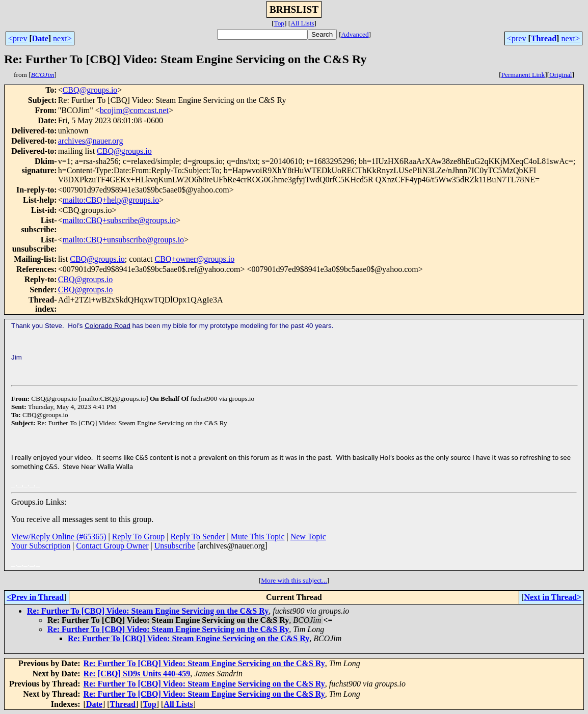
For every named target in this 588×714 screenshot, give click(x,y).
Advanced (355, 34)
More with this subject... (294, 580)
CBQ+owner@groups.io (195, 259)
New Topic (308, 537)
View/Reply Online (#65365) (59, 537)
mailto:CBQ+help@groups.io (111, 200)
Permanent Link (523, 75)
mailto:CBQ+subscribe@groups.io (119, 220)
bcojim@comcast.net (134, 110)
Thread (544, 38)
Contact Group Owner (112, 546)
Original (560, 75)
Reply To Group (138, 537)
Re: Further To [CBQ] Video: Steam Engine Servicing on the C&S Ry (148, 611)
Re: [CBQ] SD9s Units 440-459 (137, 674)
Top (279, 23)
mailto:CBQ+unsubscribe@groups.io (123, 240)
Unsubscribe (175, 546)
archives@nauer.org (91, 141)
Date (40, 38)
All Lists (302, 23)
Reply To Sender (197, 537)
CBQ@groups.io (90, 90)
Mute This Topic (258, 537)
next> (62, 38)
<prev (18, 38)
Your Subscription (41, 546)
